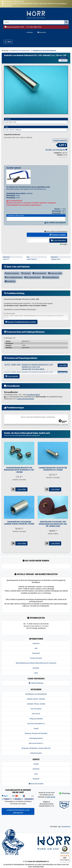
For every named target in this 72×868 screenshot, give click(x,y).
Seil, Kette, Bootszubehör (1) (36, 733)
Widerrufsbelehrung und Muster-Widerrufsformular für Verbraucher (36, 672)
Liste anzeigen (12, 385)
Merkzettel (36, 788)
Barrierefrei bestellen (36, 793)
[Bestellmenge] (38, 250)
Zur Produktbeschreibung (14, 286)
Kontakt (36, 773)
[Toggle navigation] (8, 42)
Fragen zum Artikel (55, 282)
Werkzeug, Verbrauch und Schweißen (36, 742)
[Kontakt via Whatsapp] (64, 802)
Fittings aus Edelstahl (36, 728)
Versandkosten (66, 836)
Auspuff (36, 737)
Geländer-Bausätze (36, 762)
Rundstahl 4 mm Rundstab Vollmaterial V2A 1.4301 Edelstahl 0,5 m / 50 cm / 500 (37, 376)
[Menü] (68, 846)
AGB (36, 657)
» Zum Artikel (21, 498)
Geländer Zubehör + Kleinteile (36, 708)
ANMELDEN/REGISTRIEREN (26, 408)
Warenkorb (36, 778)
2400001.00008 (16, 381)
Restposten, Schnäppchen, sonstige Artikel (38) (36, 757)
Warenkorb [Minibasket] (42, 32)
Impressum (36, 652)
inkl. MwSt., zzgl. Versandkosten (56, 159)
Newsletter (36, 677)
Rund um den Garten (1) (36, 752)
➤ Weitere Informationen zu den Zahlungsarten (18, 820)
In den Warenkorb (58, 249)
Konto (36, 783)
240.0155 (7, 374)
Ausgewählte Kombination (12, 144)
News (36, 682)
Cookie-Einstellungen (36, 692)
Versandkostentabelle (33, 404)
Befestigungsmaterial (36, 747)
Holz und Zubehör (36, 718)
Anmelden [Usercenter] (30, 32)
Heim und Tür (36, 723)
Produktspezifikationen (51, 286)
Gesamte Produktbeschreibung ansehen (21, 331)
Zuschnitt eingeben (58, 244)
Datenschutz (36, 662)
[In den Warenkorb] (13, 498)
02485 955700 (51, 806)
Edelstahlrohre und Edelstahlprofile (36, 703)
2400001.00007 (16, 374)
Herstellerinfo (10, 290)
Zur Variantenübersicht (32, 286)
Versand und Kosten (36, 667)
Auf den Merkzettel (39, 282)
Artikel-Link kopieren (12, 282)
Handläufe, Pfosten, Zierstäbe (36, 713)
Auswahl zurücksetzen (60, 149)
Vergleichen (26, 282)
